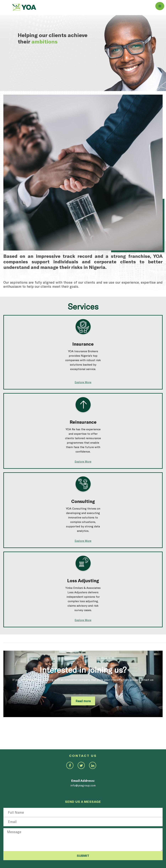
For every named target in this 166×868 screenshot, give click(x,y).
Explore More (83, 382)
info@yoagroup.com (83, 785)
